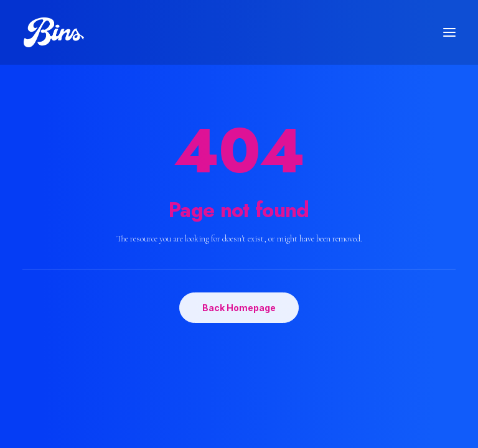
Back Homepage (239, 308)
